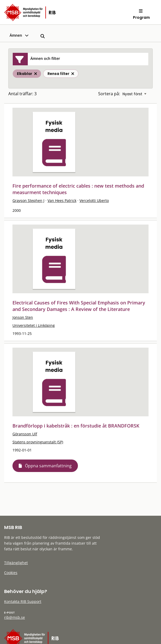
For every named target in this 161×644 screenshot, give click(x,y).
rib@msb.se (15, 617)
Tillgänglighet (16, 563)
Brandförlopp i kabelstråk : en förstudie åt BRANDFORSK (76, 426)
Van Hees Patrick (62, 200)
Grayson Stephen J (28, 200)
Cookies (11, 573)
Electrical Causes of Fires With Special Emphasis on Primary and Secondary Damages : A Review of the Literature (79, 306)
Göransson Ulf (25, 434)
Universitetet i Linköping (34, 325)
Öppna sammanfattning (48, 466)
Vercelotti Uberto (94, 200)
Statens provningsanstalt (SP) (38, 442)
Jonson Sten (23, 317)
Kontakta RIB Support (23, 601)
